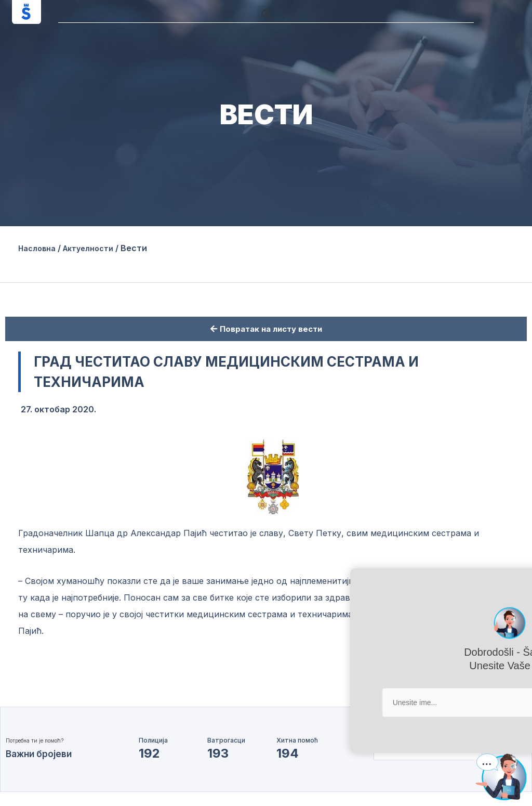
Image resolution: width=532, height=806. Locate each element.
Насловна (39, 248)
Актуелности (97, 248)
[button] (266, 14)
